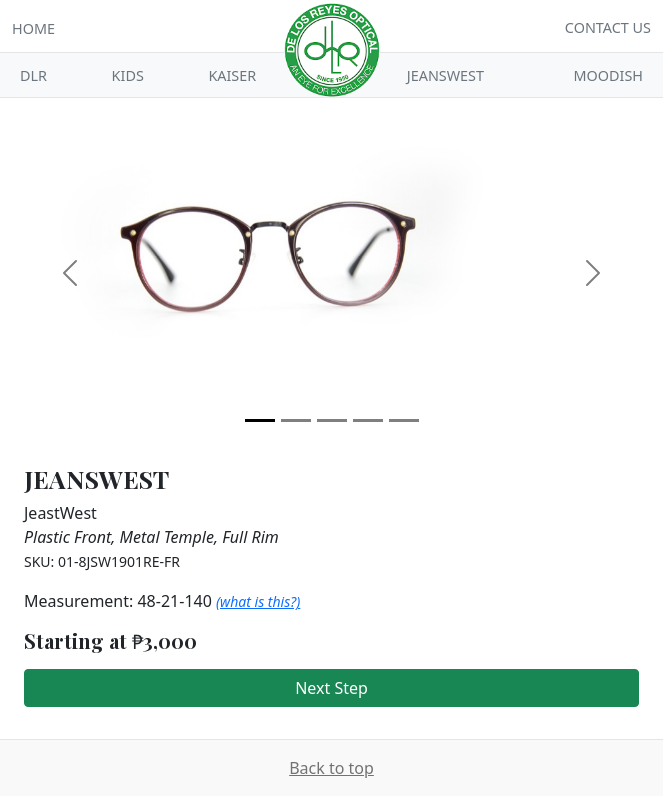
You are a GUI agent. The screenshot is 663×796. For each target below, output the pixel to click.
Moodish (608, 75)
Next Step (331, 688)
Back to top (331, 768)
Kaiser (232, 75)
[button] (70, 273)
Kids (128, 75)
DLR (33, 75)
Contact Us (608, 28)
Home (33, 28)
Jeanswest (445, 75)
